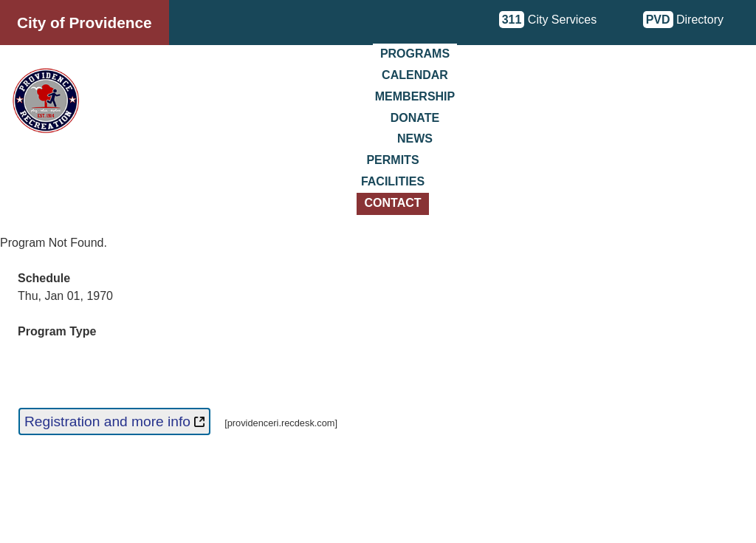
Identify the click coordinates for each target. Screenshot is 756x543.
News (415, 139)
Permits (392, 160)
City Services (548, 20)
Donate (415, 118)
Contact (392, 203)
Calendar (415, 75)
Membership (415, 96)
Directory (683, 20)
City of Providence (85, 23)
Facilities (393, 181)
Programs (415, 54)
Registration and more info (114, 421)
